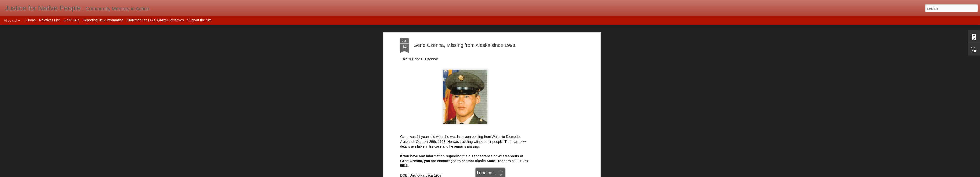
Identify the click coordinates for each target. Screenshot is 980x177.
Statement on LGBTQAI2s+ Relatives (155, 20)
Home (31, 20)
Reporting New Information (103, 20)
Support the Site (199, 20)
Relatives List (49, 20)
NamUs (406, 154)
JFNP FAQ (71, 20)
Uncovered (408, 159)
